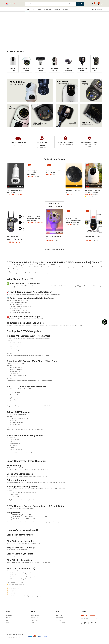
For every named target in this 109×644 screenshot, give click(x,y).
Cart (7, 622)
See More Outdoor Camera (55, 251)
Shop (33, 9)
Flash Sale (48, 9)
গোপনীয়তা (58, 622)
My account (9, 617)
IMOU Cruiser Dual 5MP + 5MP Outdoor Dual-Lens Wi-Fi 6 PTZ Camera (35, 221)
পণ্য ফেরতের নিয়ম (60, 625)
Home (27, 9)
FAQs (32, 625)
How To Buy (59, 617)
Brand (40, 9)
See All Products (54, 206)
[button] (98, 4)
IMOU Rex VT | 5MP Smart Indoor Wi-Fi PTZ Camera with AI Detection (34, 175)
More (66, 9)
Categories (57, 9)
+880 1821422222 (88, 617)
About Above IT (35, 617)
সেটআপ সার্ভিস (35, 622)
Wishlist (8, 620)
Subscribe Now (35, 620)
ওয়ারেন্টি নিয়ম (59, 620)
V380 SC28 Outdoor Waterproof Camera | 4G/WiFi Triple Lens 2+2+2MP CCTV (16, 240)
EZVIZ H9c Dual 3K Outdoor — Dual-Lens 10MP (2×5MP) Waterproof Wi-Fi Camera (73, 223)
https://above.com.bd (18, 586)
